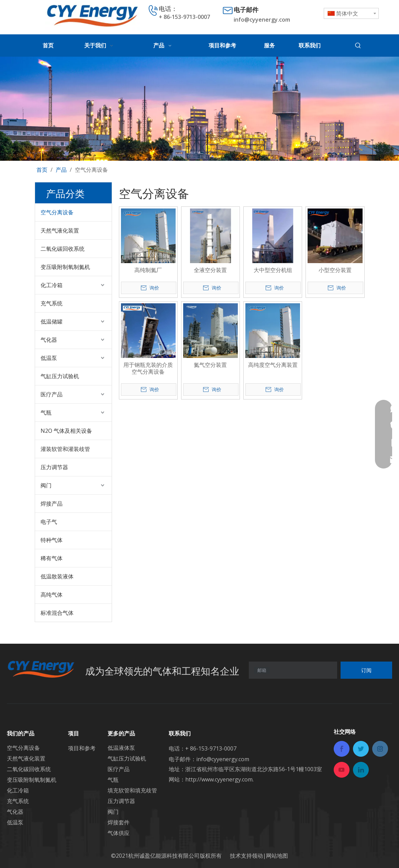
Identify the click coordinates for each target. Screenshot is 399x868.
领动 (257, 856)
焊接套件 (119, 822)
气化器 (49, 340)
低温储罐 (52, 322)
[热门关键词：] (358, 46)
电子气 (49, 522)
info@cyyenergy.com (262, 20)
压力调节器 (54, 467)
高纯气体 (52, 595)
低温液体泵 (121, 748)
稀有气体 (52, 558)
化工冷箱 (52, 285)
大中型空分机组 (273, 270)
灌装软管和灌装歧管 (65, 449)
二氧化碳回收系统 (63, 249)
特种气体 (52, 540)
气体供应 (119, 833)
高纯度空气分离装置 (273, 365)
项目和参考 (82, 748)
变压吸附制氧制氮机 (65, 267)
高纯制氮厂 (148, 270)
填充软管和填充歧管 (132, 790)
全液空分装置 (210, 270)
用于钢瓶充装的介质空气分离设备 (148, 368)
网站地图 (277, 856)
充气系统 (52, 303)
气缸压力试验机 (60, 376)
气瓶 (46, 413)
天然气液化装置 (60, 230)
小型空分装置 (335, 270)
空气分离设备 (57, 212)
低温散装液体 (57, 576)
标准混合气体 (57, 613)
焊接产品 (52, 504)
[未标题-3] (199, 109)
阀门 (46, 485)
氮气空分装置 (210, 365)
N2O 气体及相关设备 (66, 431)
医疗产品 (52, 394)
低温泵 (49, 358)
